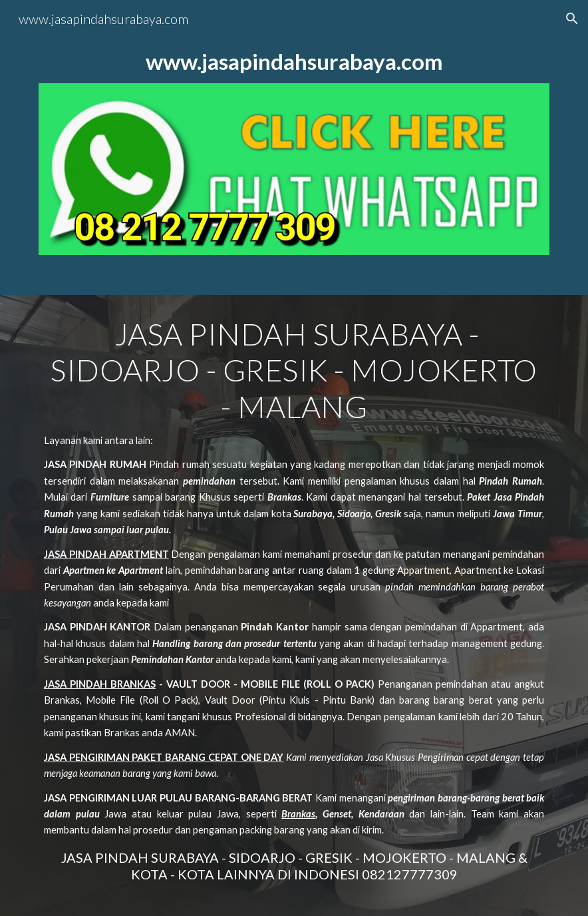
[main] (294, 62)
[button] (572, 19)
